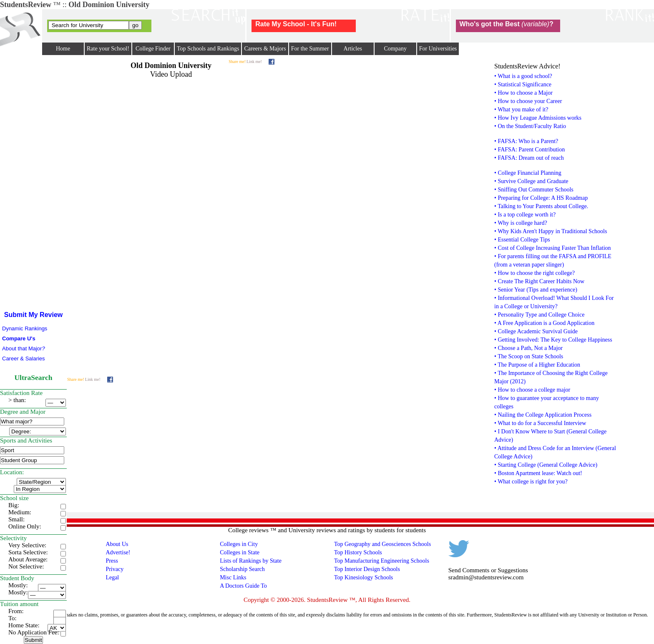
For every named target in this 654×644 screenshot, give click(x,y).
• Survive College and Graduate (531, 181)
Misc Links (233, 577)
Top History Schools (358, 552)
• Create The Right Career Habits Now (539, 281)
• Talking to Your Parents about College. (541, 206)
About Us (117, 544)
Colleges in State (240, 552)
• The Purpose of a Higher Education (537, 365)
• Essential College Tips (522, 240)
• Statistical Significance (523, 84)
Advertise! (118, 552)
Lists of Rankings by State (251, 561)
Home (63, 49)
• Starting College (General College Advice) (546, 465)
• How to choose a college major (532, 390)
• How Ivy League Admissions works (538, 118)
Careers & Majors (265, 49)
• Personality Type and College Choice (539, 315)
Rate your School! (108, 49)
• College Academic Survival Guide (536, 331)
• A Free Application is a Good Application (544, 323)
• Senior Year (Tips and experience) (536, 290)
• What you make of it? (521, 109)
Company (395, 49)
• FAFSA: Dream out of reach (529, 158)
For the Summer (310, 49)
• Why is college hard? (521, 223)
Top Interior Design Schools (367, 569)
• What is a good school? (523, 76)
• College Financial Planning (528, 173)
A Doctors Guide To (243, 586)
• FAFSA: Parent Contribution (529, 150)
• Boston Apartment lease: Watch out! (538, 473)
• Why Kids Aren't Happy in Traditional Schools (551, 231)
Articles (353, 49)
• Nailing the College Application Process (543, 415)
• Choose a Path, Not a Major (528, 348)
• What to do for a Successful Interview (540, 423)
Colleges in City (239, 544)
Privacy (114, 569)
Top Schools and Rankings (208, 49)
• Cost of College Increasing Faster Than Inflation (553, 248)
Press (112, 561)
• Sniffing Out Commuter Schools (534, 190)
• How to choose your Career (528, 101)
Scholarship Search (242, 569)
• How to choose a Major (523, 93)
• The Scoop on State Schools (529, 356)
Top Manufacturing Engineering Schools (382, 561)
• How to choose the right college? (535, 273)
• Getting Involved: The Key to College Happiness (553, 340)
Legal (112, 577)
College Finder (153, 49)
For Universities (438, 49)
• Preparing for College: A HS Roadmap (541, 198)
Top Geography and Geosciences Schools (382, 544)
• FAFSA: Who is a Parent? (526, 141)
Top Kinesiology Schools (363, 577)
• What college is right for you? (531, 482)
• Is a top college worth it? (525, 215)
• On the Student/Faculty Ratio (530, 126)
